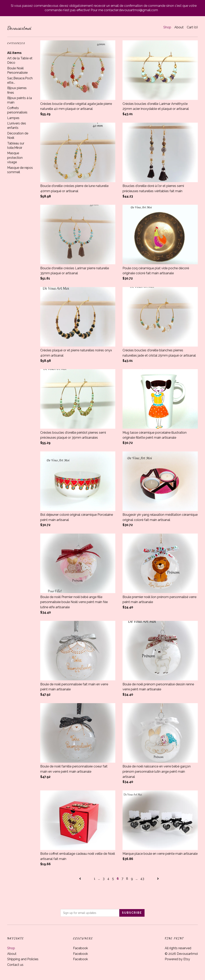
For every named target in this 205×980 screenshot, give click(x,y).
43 (142, 879)
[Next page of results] (158, 879)
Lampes (13, 118)
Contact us (15, 965)
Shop (167, 27)
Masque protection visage (15, 158)
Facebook (80, 948)
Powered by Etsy (177, 959)
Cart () (192, 27)
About (179, 27)
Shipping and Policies (23, 959)
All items (14, 53)
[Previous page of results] (80, 879)
